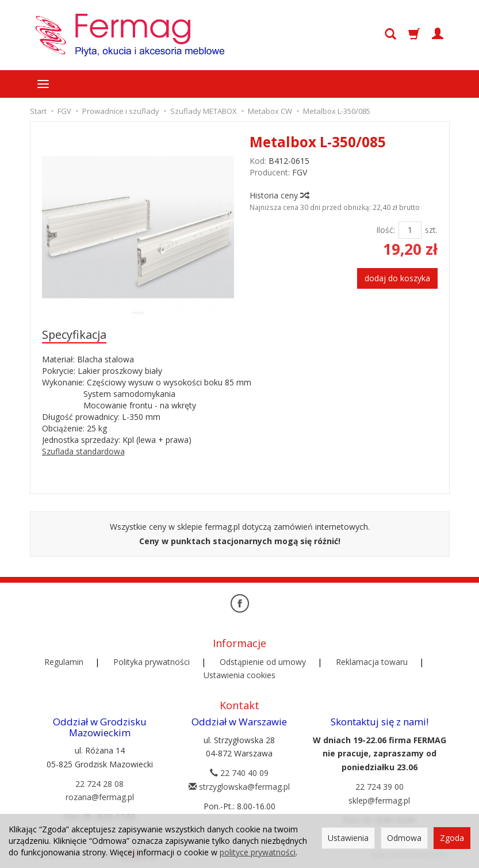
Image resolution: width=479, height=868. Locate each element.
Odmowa (404, 838)
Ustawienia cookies (240, 675)
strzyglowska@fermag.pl (239, 787)
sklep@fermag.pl (379, 800)
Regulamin (64, 662)
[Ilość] (410, 230)
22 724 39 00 (380, 787)
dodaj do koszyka (397, 278)
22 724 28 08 (99, 784)
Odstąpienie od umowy (263, 662)
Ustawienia (348, 838)
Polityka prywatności (152, 662)
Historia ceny (279, 195)
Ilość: (386, 230)
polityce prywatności (258, 852)
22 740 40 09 (239, 773)
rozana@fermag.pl (100, 797)
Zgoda (452, 838)
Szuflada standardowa (83, 451)
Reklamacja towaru (372, 662)
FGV (300, 172)
